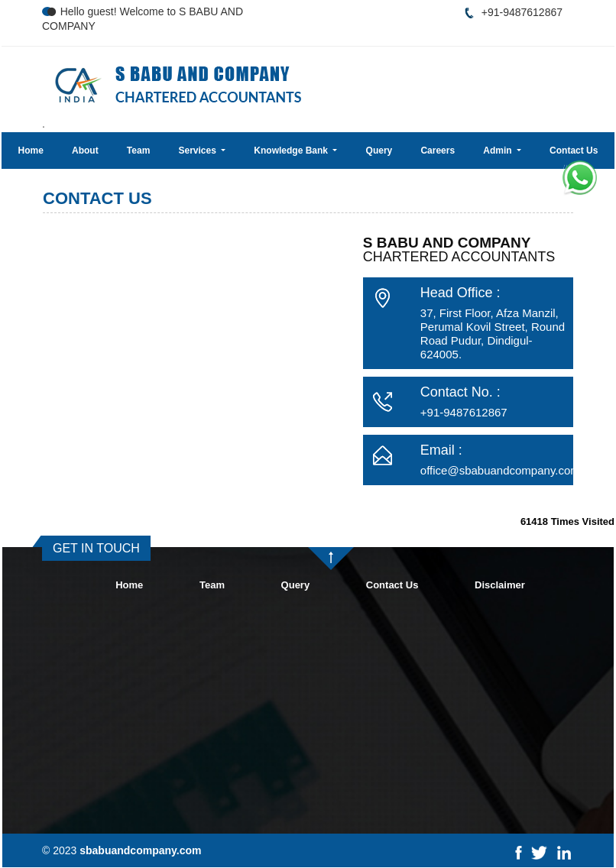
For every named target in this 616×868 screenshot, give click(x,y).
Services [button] (198, 151)
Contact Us (574, 151)
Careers (438, 151)
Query (379, 151)
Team (138, 151)
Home (31, 151)
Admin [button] (499, 151)
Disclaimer (500, 585)
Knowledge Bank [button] (292, 151)
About (85, 151)
